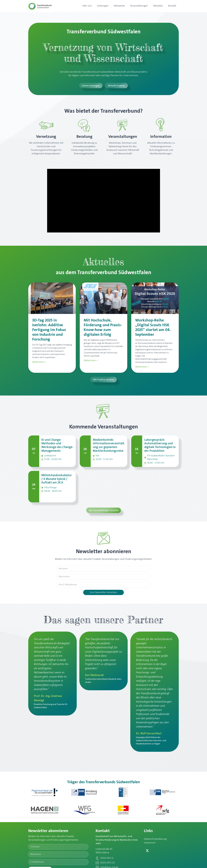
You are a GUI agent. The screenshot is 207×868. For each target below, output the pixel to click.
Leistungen (103, 6)
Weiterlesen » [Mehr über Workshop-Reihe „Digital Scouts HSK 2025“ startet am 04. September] (142, 367)
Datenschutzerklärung (156, 840)
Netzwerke (119, 6)
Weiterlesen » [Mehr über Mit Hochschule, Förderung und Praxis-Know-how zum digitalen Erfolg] (91, 361)
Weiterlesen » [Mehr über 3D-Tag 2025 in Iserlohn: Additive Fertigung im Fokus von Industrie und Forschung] (39, 362)
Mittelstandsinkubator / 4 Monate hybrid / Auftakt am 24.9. (57, 479)
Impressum (150, 844)
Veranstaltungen (139, 6)
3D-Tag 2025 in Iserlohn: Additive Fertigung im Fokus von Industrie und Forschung (49, 330)
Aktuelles (158, 6)
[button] (103, 380)
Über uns (87, 6)
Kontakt (172, 6)
